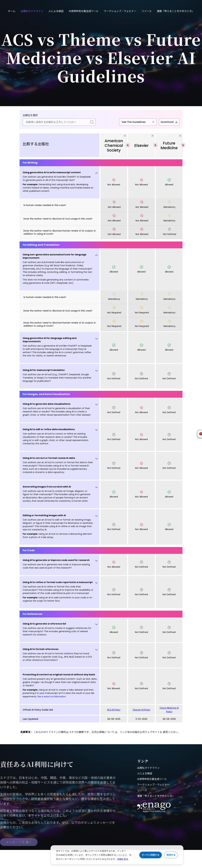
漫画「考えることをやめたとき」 (176, 11)
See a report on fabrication (52, 696)
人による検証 (56, 11)
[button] (59, 182)
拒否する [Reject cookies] (171, 855)
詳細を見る (123, 859)
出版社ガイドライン (32, 11)
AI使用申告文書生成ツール (84, 11)
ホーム (12, 11)
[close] (125, 136)
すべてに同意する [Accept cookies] (151, 855)
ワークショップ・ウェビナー (120, 11)
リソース (147, 11)
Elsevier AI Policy (141, 710)
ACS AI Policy (114, 710)
